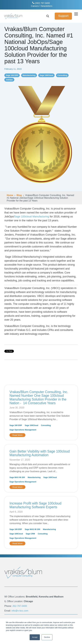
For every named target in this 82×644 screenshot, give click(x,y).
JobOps (9, 80)
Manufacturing (29, 75)
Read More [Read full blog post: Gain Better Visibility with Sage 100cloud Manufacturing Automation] (17, 487)
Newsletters (47, 6)
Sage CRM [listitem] (30, 534)
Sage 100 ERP (12, 75)
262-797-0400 (20, 606)
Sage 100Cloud (46, 75)
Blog (19, 195)
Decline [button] (47, 637)
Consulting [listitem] (46, 425)
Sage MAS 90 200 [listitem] (17, 477)
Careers (35, 6)
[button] (76, 14)
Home (10, 195)
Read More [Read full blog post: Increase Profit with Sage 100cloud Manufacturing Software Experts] (17, 543)
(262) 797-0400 (41, 3)
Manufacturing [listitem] (34, 477)
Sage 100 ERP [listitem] (16, 425)
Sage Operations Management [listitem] (23, 430)
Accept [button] (35, 637)
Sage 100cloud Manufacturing (32, 217)
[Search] (48, 16)
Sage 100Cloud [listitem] (32, 425)
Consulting (62, 75)
